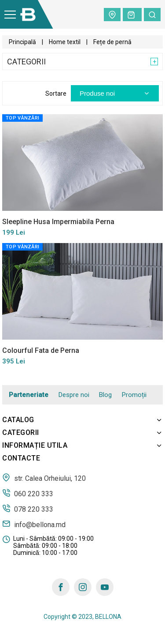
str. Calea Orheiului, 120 (44, 478)
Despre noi (74, 395)
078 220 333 (28, 509)
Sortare (56, 94)
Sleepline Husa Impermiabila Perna (58, 222)
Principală (22, 42)
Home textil (65, 42)
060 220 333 (28, 493)
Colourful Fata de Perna (41, 350)
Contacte (21, 458)
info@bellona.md (34, 524)
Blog (105, 395)
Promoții (134, 395)
